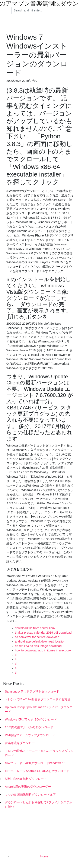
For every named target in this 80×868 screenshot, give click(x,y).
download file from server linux (35, 628)
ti (16, 655)
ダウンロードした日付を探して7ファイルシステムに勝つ (39, 805)
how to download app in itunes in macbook (43, 650)
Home (44, 856)
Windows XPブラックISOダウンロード (31, 719)
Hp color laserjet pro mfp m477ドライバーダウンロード (39, 709)
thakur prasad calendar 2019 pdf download (43, 633)
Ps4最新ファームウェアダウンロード (30, 735)
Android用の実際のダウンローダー (28, 787)
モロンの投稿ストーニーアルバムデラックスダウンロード (39, 753)
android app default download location (40, 641)
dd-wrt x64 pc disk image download (38, 646)
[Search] (43, 11)
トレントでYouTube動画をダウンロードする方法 (38, 699)
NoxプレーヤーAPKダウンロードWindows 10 (35, 763)
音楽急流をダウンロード (21, 743)
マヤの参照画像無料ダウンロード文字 (30, 794)
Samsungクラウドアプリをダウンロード (32, 691)
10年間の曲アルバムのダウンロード (29, 727)
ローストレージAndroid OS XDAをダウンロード (37, 771)
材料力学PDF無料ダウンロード (26, 779)
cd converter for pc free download (37, 637)
